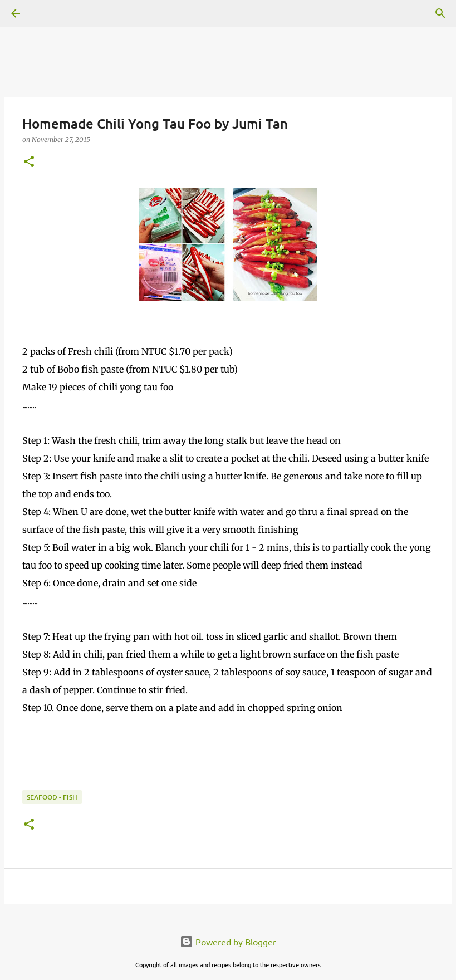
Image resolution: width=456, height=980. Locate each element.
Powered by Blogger (228, 942)
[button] (29, 162)
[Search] (47, 13)
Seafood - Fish (52, 797)
